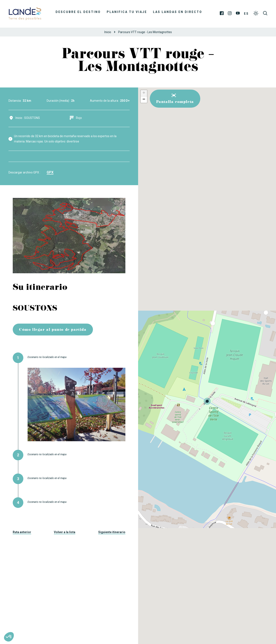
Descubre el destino (78, 12)
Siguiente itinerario (112, 532)
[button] (9, 637)
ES (246, 14)
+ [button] (144, 93)
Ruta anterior (22, 532)
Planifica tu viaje (127, 12)
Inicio (108, 32)
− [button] (144, 100)
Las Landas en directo (178, 12)
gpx (50, 172)
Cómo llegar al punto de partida (53, 330)
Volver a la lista (65, 532)
